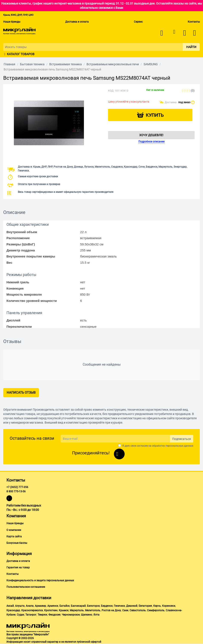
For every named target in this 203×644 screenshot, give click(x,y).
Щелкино (87, 615)
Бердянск (107, 606)
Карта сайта (14, 536)
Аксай (10, 606)
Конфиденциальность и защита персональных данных (40, 580)
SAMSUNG (151, 64)
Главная (9, 64)
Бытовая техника (32, 64)
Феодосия (54, 615)
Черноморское (71, 615)
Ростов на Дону (111, 610)
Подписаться (182, 439)
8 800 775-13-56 (16, 491)
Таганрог (31, 615)
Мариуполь (77, 610)
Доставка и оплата (77, 22)
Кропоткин (51, 610)
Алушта (20, 606)
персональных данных (179, 446)
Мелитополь (93, 610)
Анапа (30, 606)
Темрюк (42, 615)
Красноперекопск (32, 610)
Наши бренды (12, 22)
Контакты (194, 22)
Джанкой (132, 606)
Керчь (157, 606)
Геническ (119, 606)
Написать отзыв (21, 393)
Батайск (64, 606)
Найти (191, 47)
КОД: (111, 91)
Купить (155, 115)
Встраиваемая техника (66, 64)
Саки (125, 610)
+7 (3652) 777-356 (17, 487)
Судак (20, 615)
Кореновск (169, 606)
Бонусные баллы (17, 543)
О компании (14, 530)
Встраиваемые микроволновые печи (113, 64)
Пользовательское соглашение (26, 587)
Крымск (64, 610)
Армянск (53, 606)
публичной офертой (89, 642)
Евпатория (145, 606)
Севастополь (138, 610)
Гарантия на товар (18, 568)
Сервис (138, 22)
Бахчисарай (78, 606)
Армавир (40, 606)
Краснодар (13, 610)
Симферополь (156, 610)
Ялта (96, 615)
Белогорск (93, 606)
